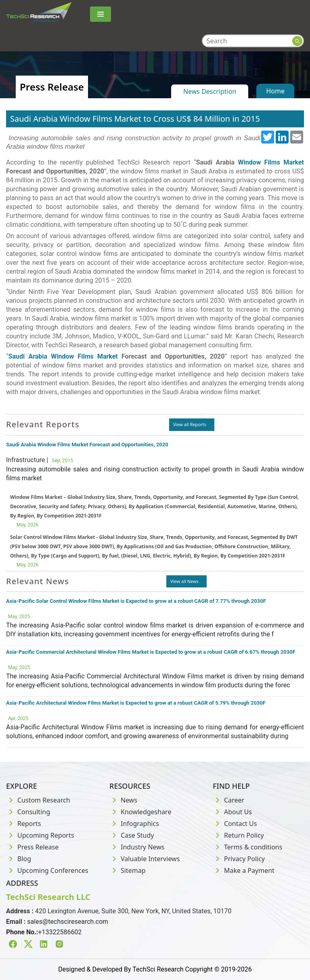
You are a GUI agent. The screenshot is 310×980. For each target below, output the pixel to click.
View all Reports (190, 424)
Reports (24, 824)
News (123, 800)
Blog (19, 859)
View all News (184, 581)
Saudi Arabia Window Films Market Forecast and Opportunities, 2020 (87, 445)
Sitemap (128, 870)
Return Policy (238, 835)
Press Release (32, 847)
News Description (210, 91)
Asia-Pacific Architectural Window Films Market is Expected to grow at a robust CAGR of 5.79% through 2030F (136, 703)
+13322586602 (60, 932)
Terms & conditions (247, 847)
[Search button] (297, 41)
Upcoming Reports (40, 835)
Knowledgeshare (140, 812)
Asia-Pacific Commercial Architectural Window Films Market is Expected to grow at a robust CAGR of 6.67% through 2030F (151, 652)
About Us (232, 812)
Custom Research (38, 800)
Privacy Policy (239, 859)
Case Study (132, 835)
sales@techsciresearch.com (68, 922)
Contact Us (235, 824)
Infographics (134, 824)
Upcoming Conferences (47, 870)
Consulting (28, 812)
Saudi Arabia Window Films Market (63, 356)
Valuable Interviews (145, 859)
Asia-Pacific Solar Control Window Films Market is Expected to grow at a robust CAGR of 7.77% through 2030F (136, 601)
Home (275, 91)
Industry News (137, 847)
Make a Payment (244, 870)
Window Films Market (271, 162)
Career (228, 800)
